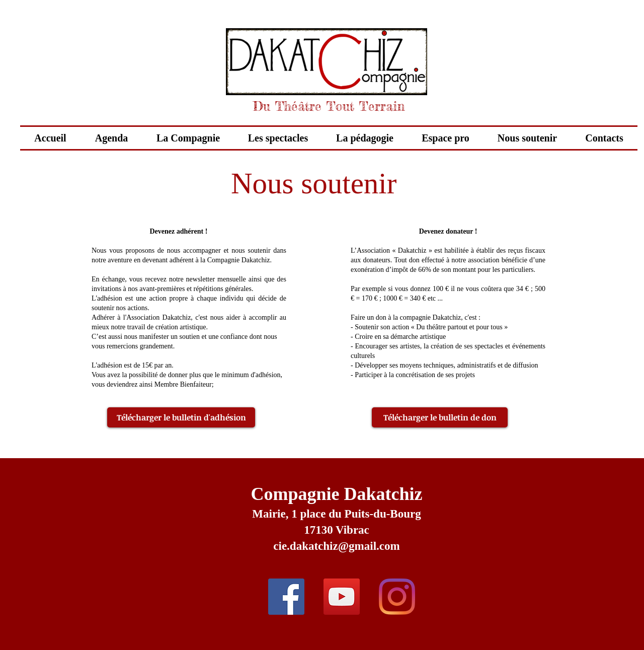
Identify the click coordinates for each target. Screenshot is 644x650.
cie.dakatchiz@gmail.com (336, 546)
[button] (278, 138)
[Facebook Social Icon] (286, 597)
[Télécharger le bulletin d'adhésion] (181, 417)
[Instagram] (397, 597)
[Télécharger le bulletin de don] (440, 417)
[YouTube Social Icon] (342, 597)
